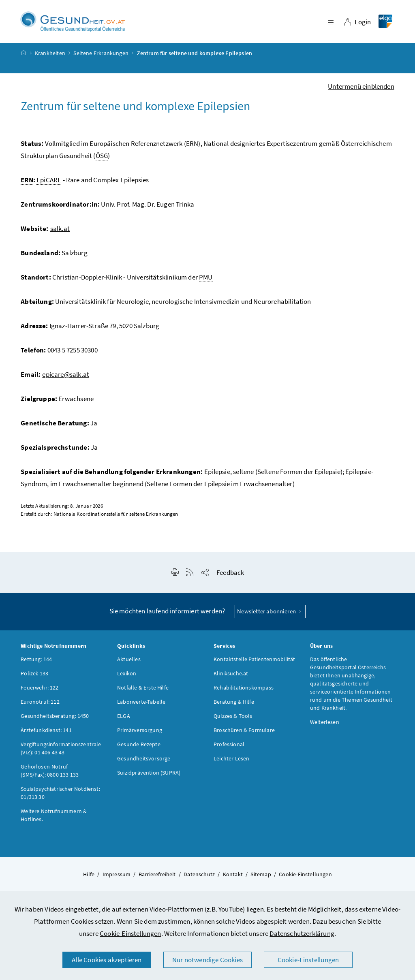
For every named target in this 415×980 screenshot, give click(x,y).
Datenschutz (199, 875)
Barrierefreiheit (157, 875)
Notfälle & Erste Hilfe (143, 689)
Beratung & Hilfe (234, 703)
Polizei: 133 (34, 675)
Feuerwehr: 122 (40, 689)
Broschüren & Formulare (244, 731)
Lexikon (127, 675)
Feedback (230, 574)
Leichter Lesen (231, 760)
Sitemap (261, 875)
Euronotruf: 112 (40, 703)
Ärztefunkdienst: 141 (46, 731)
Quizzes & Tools (233, 717)
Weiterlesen (325, 723)
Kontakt (233, 875)
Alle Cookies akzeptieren (107, 960)
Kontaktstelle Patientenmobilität (255, 660)
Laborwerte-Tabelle (141, 703)
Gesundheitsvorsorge (144, 760)
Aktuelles (129, 660)
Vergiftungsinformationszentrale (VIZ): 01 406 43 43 (61, 749)
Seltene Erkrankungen (101, 54)
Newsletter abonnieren (270, 612)
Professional (229, 745)
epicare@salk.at (66, 376)
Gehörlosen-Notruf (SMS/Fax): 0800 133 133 (50, 772)
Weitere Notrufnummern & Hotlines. (54, 816)
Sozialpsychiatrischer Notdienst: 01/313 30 (60, 794)
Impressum (117, 875)
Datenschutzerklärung (302, 933)
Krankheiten (50, 54)
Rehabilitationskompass (244, 689)
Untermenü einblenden (361, 88)
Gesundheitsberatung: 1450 (55, 717)
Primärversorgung (140, 731)
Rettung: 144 (36, 660)
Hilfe (89, 875)
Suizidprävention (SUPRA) (149, 774)
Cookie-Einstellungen (130, 933)
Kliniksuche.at (231, 675)
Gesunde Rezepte (139, 745)
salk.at (60, 230)
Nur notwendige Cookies (207, 960)
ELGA (124, 717)
